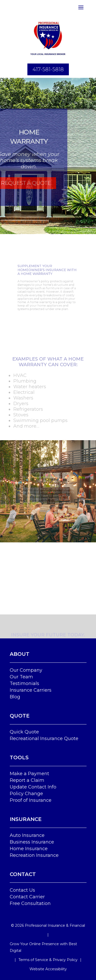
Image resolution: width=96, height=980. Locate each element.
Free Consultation (30, 903)
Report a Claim (27, 780)
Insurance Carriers (31, 690)
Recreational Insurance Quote (44, 739)
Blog (15, 697)
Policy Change (26, 794)
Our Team (21, 677)
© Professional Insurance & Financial (48, 925)
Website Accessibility (48, 969)
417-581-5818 (48, 69)
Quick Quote (24, 732)
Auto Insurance (27, 835)
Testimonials (24, 683)
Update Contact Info (33, 787)
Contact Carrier (27, 897)
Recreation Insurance (34, 855)
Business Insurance (32, 842)
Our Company (26, 670)
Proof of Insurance (31, 800)
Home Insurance (29, 849)
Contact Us (22, 890)
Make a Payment (29, 774)
